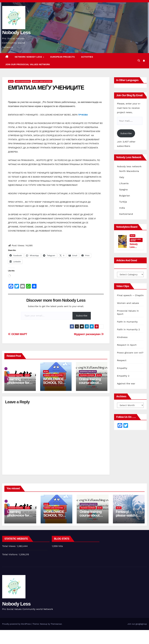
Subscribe (82, 316)
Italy (122, 177)
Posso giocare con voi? (130, 353)
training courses (15, 375)
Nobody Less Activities (42, 81)
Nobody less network (129, 166)
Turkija (123, 202)
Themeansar (56, 624)
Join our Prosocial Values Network (28, 64)
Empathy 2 (123, 376)
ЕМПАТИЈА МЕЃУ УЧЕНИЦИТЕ (46, 88)
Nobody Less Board (136, 240)
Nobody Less (16, 32)
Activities (87, 57)
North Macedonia (23, 81)
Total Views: (9, 546)
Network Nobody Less (29, 57)
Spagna (123, 189)
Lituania (124, 183)
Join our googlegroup (137, 624)
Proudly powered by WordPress (17, 624)
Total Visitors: (10, 554)
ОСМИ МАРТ (18, 334)
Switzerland (126, 214)
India (122, 208)
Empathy (122, 368)
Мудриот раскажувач (89, 334)
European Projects (62, 57)
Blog (11, 81)
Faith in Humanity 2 (128, 329)
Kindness (122, 337)
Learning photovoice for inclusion (18, 383)
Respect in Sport (127, 345)
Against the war (126, 384)
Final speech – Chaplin (130, 295)
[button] (139, 61)
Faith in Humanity (127, 322)
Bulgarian (125, 196)
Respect (122, 360)
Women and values (128, 303)
